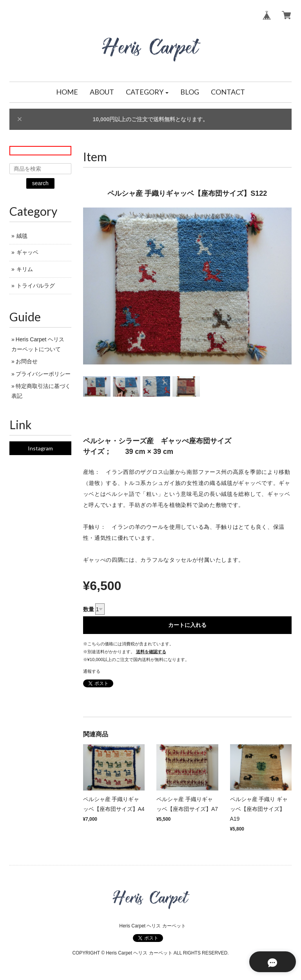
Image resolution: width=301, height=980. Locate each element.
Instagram (40, 448)
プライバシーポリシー (43, 374)
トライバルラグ (36, 286)
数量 (89, 609)
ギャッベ (27, 252)
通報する (92, 671)
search (40, 183)
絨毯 (22, 236)
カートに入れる (187, 625)
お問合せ (27, 361)
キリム (25, 269)
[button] (147, 92)
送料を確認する (151, 652)
